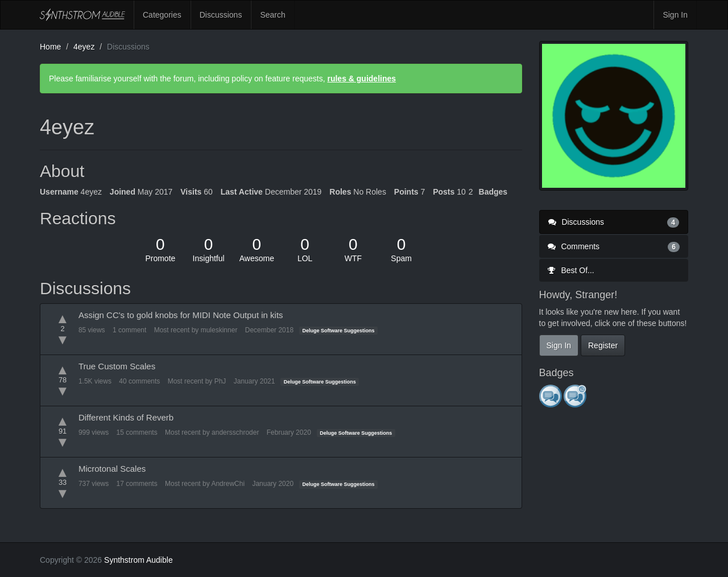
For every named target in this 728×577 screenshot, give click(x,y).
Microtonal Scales (112, 469)
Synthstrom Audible (82, 15)
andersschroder (235, 432)
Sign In (675, 15)
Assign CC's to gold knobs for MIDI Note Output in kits (181, 315)
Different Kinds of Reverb (126, 417)
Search (272, 15)
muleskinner (219, 330)
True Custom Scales (117, 366)
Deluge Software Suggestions (339, 331)
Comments (614, 246)
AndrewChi (228, 484)
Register (603, 345)
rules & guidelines (361, 79)
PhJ (220, 381)
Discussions (221, 15)
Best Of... (571, 270)
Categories (162, 15)
